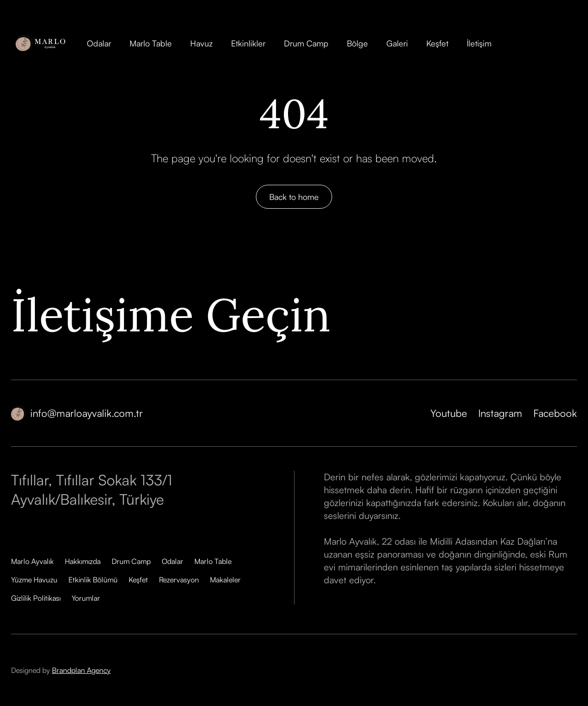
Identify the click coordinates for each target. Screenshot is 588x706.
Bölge (357, 43)
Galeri (397, 43)
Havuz (201, 43)
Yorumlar (86, 598)
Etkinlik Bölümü (93, 580)
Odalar (99, 43)
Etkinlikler (248, 43)
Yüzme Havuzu (34, 580)
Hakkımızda (83, 561)
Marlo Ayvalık (32, 561)
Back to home (294, 197)
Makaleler (225, 580)
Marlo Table (151, 43)
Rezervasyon (179, 580)
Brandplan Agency (81, 670)
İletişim (479, 43)
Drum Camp (306, 43)
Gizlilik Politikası (36, 598)
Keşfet (437, 43)
